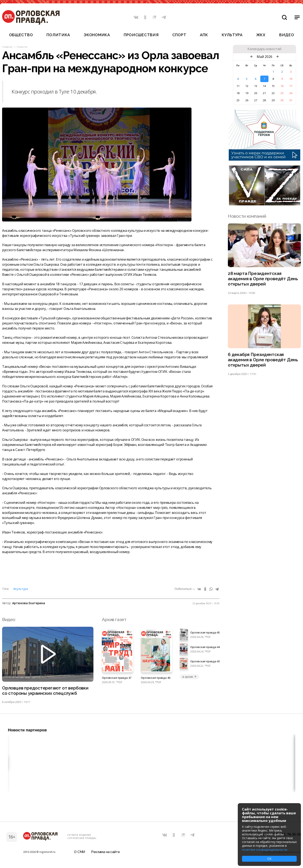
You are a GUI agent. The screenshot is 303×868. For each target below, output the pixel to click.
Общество (21, 35)
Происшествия (141, 35)
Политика (58, 35)
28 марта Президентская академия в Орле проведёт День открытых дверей (263, 279)
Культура (232, 35)
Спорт (179, 35)
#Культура (21, 589)
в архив (189, 677)
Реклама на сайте (105, 852)
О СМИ (80, 852)
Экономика (97, 35)
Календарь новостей (264, 49)
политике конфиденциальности (265, 850)
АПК (204, 35)
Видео (287, 35)
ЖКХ (261, 35)
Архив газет (114, 619)
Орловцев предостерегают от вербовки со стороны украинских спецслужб (45, 691)
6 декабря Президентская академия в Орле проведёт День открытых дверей (263, 360)
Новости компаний (247, 216)
